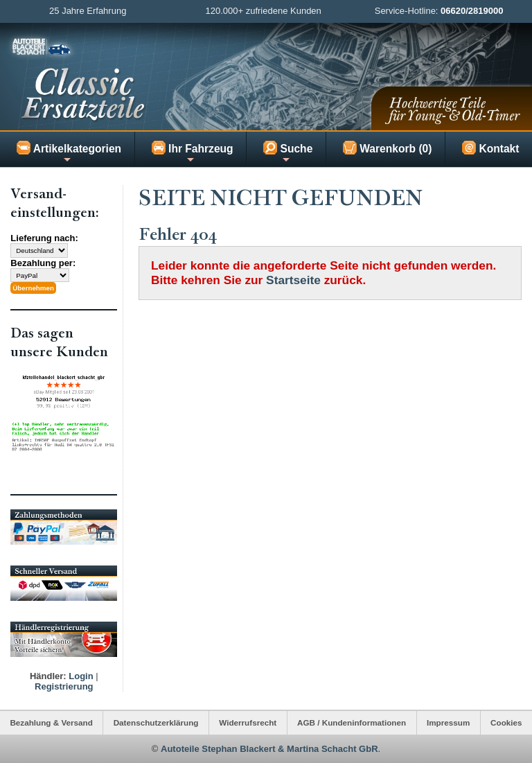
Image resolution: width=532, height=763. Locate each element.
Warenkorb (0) (388, 148)
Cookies (506, 722)
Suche (288, 152)
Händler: (48, 676)
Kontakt (490, 148)
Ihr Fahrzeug (193, 152)
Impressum (448, 722)
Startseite (293, 280)
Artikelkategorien (69, 152)
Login (81, 676)
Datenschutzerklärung (156, 722)
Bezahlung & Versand (51, 722)
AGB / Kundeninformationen (352, 722)
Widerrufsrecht (248, 722)
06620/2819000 (472, 11)
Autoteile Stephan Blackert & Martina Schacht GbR (269, 749)
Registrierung (64, 686)
